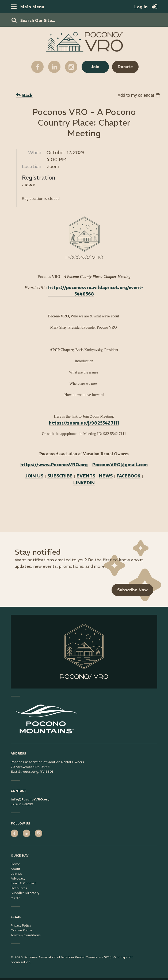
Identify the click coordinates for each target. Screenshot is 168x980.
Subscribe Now (132, 590)
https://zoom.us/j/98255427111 (84, 423)
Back (27, 95)
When (35, 152)
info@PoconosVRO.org (30, 799)
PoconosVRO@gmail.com (120, 465)
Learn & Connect (23, 883)
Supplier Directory (25, 893)
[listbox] (140, 95)
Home (15, 864)
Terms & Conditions (26, 935)
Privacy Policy (21, 925)
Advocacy (18, 878)
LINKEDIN (84, 483)
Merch (16, 898)
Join (95, 67)
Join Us (16, 874)
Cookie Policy (21, 930)
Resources (19, 888)
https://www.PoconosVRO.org (54, 465)
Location (32, 166)
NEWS (106, 476)
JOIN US (34, 476)
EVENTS (86, 476)
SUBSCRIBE (60, 476)
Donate (125, 67)
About (16, 869)
